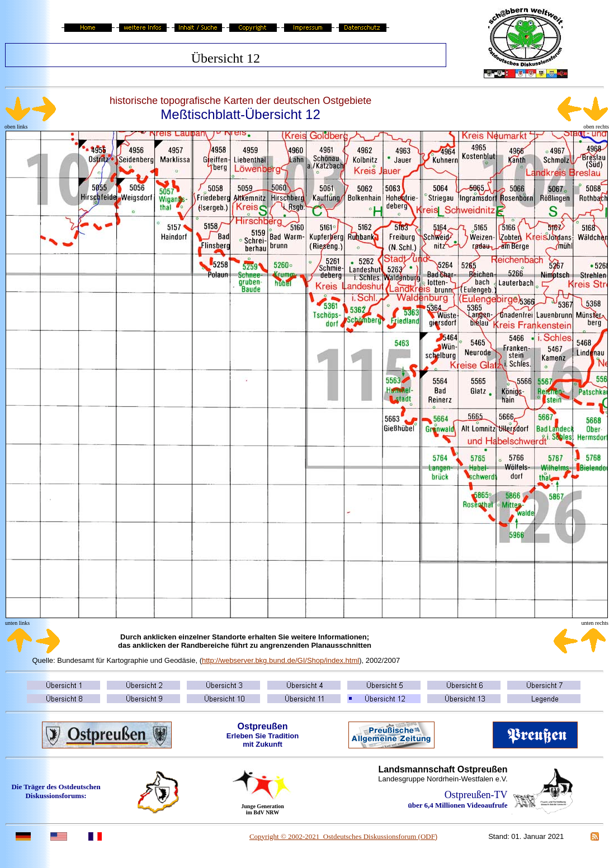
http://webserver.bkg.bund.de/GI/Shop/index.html (280, 660)
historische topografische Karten (181, 101)
